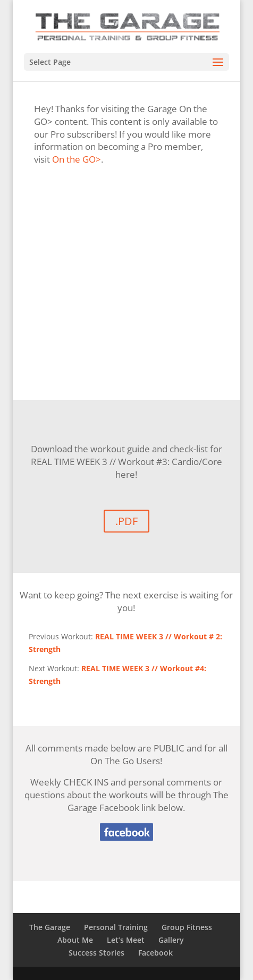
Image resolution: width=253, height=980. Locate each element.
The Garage (50, 927)
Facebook (155, 953)
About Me (75, 940)
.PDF (126, 521)
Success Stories (96, 953)
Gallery (171, 940)
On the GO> (77, 159)
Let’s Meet (126, 940)
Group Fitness (187, 927)
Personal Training (116, 927)
